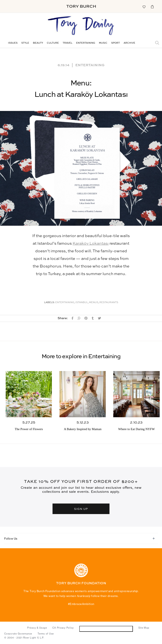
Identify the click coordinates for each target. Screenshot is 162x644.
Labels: (49, 303)
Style (25, 43)
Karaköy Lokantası (91, 244)
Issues (13, 43)
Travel (67, 43)
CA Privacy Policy (63, 628)
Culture (53, 43)
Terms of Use (46, 634)
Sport (115, 43)
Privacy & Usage (37, 628)
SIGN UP (81, 509)
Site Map (144, 628)
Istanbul (82, 303)
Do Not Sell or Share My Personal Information (106, 629)
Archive (129, 43)
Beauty (38, 43)
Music (103, 43)
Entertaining (86, 43)
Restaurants (109, 303)
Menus (94, 303)
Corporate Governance (18, 634)
